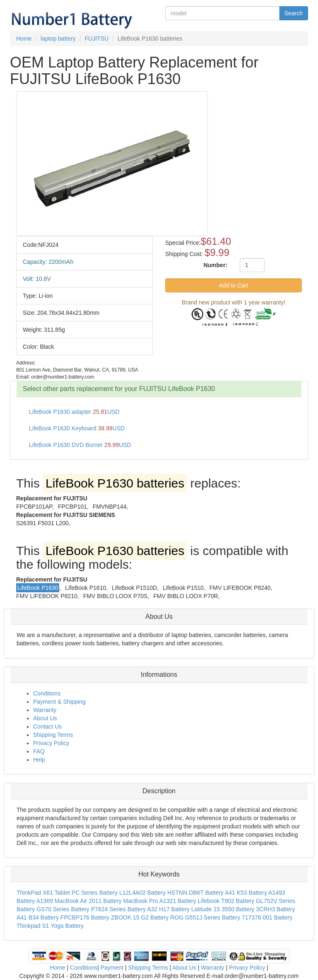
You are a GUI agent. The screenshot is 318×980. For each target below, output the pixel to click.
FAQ (39, 751)
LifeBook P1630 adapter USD (74, 412)
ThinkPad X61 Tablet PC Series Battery (67, 893)
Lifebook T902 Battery (226, 901)
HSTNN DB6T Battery (195, 893)
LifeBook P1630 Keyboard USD (77, 428)
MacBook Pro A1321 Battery (160, 901)
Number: (215, 265)
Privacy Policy (51, 743)
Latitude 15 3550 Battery (223, 909)
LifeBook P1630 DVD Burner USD (80, 445)
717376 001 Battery (267, 917)
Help (39, 760)
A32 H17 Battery (168, 909)
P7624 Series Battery (118, 909)
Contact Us (47, 727)
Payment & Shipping (59, 702)
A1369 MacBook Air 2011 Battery (79, 901)
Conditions (47, 693)
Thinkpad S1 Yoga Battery (50, 926)
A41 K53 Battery (246, 893)
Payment (112, 968)
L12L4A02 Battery (142, 893)
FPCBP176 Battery (85, 917)
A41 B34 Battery (38, 917)
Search (294, 13)
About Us (45, 718)
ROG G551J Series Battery (205, 917)
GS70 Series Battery (63, 909)
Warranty (45, 710)
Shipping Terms (53, 735)
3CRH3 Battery (275, 909)
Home (57, 968)
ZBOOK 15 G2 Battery (140, 917)
